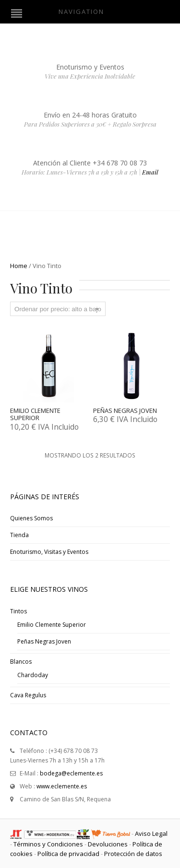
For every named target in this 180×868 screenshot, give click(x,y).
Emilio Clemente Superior (52, 625)
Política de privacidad (68, 854)
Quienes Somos (31, 518)
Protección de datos (133, 854)
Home (19, 266)
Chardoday (33, 675)
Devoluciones (108, 844)
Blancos (21, 662)
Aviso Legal (151, 833)
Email (150, 172)
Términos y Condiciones (48, 844)
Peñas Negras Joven (44, 641)
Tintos (18, 611)
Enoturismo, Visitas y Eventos (49, 552)
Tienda (19, 535)
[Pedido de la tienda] (58, 309)
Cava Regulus (28, 695)
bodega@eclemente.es (71, 773)
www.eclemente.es (62, 786)
